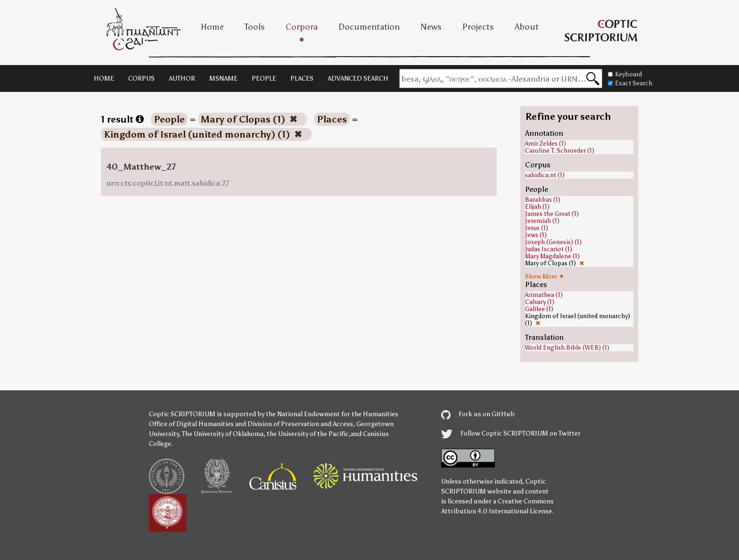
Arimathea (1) (544, 295)
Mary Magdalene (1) (552, 256)
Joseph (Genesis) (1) (553, 242)
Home (212, 27)
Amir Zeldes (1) (546, 144)
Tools (255, 27)
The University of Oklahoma (223, 434)
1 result (122, 119)
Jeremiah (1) (542, 221)
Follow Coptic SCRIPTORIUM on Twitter (511, 433)
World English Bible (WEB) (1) (567, 348)
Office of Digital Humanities (191, 424)
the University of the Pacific (308, 434)
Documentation (369, 27)
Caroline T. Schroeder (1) (560, 151)
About (527, 27)
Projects (478, 27)
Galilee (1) (539, 309)
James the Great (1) (552, 214)
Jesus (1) (537, 228)
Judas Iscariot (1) (549, 249)
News (431, 27)
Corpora (302, 27)
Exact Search (630, 83)
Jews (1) (536, 235)
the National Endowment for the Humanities (332, 414)
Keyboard (625, 74)
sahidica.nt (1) (545, 175)
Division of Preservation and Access (300, 424)
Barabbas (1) (543, 200)
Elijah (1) (537, 207)
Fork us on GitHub (478, 414)
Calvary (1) (540, 302)
